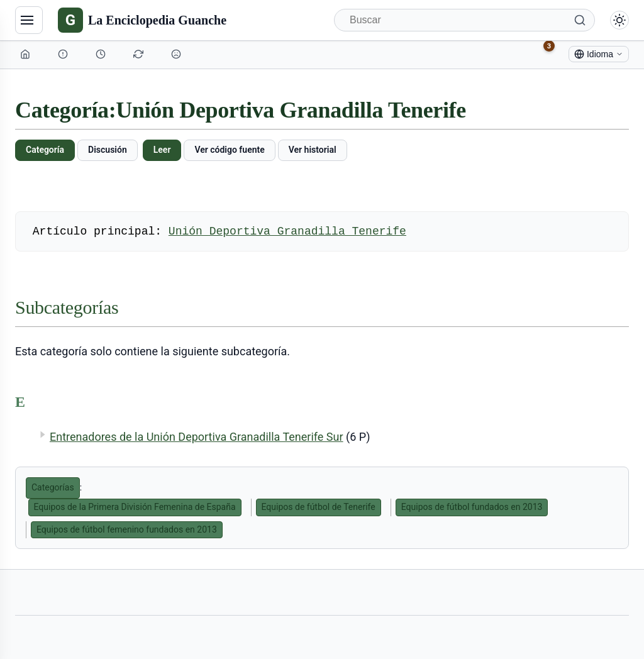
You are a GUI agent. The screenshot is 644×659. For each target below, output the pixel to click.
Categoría (45, 150)
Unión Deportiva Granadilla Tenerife (287, 231)
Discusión (108, 150)
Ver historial (313, 150)
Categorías (53, 487)
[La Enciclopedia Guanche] (142, 20)
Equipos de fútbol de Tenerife (319, 507)
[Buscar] (464, 20)
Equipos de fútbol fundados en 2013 (472, 507)
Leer (162, 150)
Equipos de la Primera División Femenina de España (135, 507)
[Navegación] (29, 20)
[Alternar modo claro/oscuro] (619, 20)
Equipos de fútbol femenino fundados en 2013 (127, 529)
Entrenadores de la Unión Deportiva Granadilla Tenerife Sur (197, 437)
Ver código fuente (229, 150)
